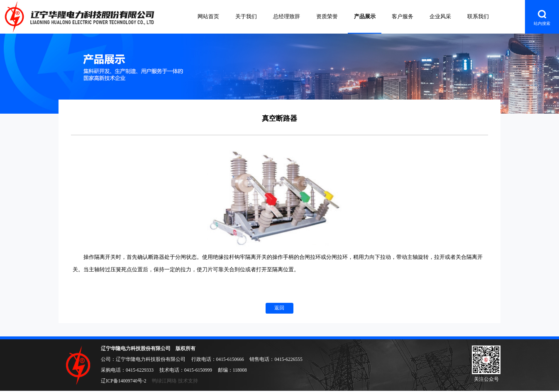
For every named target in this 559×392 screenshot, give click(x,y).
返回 (279, 308)
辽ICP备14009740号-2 (124, 381)
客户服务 (403, 16)
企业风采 (440, 16)
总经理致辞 (287, 16)
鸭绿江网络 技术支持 (175, 381)
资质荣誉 (327, 16)
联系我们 (478, 16)
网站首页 (208, 16)
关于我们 (246, 16)
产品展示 (365, 16)
